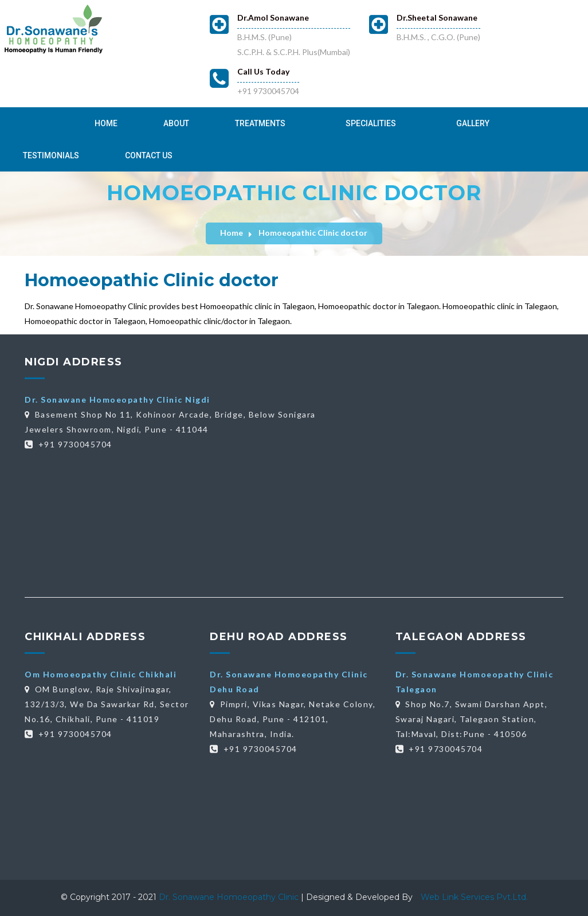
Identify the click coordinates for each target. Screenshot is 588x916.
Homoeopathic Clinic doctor (313, 233)
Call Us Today (263, 71)
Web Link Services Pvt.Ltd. (474, 897)
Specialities (371, 123)
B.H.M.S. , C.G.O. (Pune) (438, 37)
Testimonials (51, 155)
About (176, 123)
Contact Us (149, 155)
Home (106, 123)
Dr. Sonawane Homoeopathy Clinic (230, 897)
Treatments (260, 123)
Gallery (473, 123)
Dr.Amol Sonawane (273, 17)
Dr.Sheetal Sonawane (437, 17)
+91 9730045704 (268, 91)
